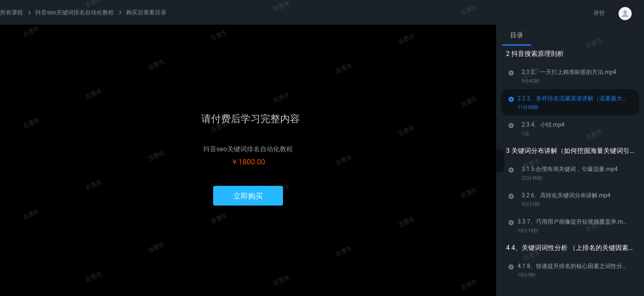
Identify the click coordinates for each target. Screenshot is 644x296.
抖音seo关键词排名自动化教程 (75, 12)
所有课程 (11, 12)
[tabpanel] (570, 168)
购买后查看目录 (146, 12)
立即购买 (248, 196)
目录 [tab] (517, 35)
